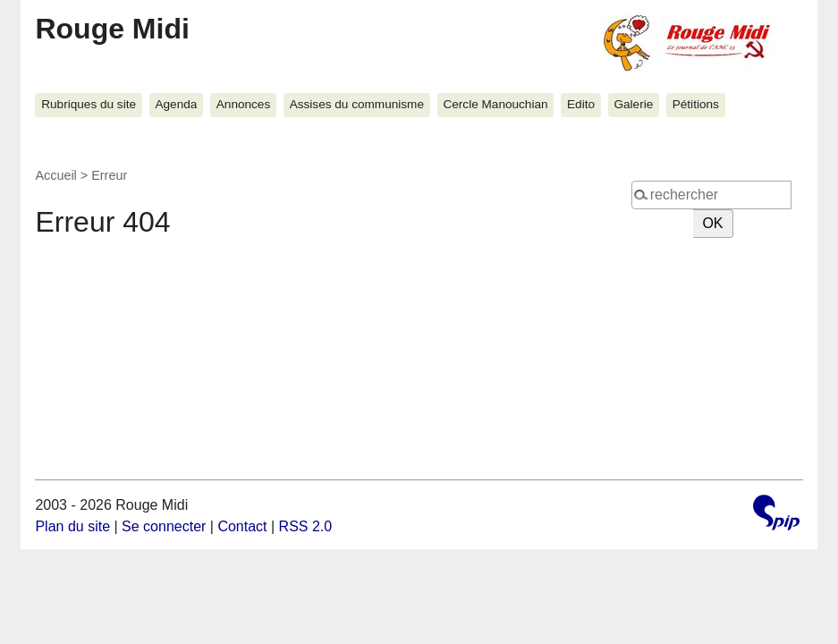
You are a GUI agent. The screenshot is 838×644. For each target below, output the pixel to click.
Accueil (55, 175)
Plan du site (72, 526)
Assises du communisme (357, 104)
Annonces (243, 104)
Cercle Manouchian (495, 104)
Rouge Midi (112, 29)
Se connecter (164, 526)
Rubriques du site (89, 104)
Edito (581, 104)
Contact (242, 526)
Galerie (633, 104)
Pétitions (696, 104)
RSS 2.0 (306, 526)
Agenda (176, 104)
